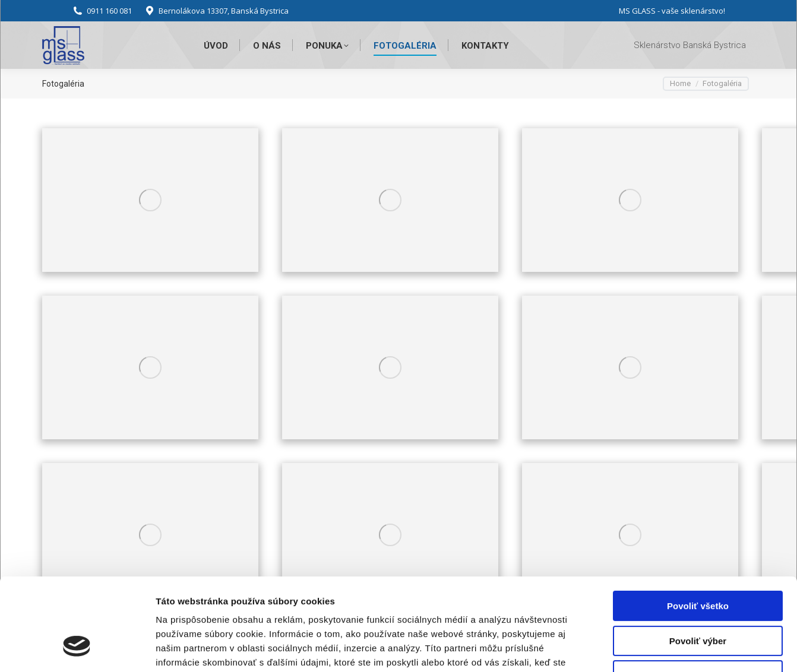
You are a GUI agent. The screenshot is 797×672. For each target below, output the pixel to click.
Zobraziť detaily (621, 649)
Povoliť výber (698, 562)
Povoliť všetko (698, 527)
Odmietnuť (698, 596)
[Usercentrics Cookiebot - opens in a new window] (77, 649)
